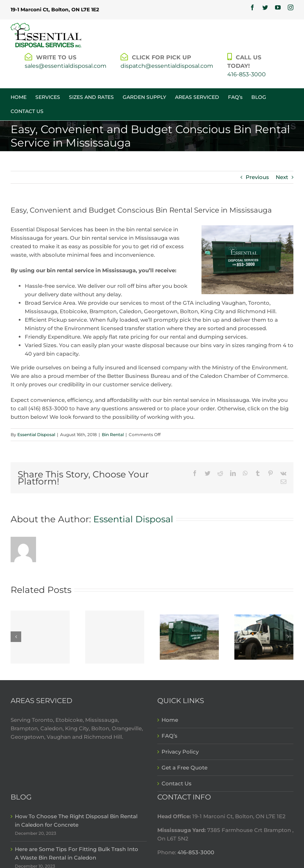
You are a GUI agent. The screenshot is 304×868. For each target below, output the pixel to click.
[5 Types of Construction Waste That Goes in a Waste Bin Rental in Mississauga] (189, 637)
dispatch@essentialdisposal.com (167, 66)
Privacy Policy (180, 752)
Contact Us (177, 783)
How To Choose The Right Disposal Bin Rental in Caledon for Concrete (76, 821)
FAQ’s (169, 736)
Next (282, 177)
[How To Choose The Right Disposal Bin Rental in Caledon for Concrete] (40, 637)
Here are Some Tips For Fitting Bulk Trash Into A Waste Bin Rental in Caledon (77, 853)
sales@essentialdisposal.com (66, 66)
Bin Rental (113, 435)
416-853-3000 (247, 74)
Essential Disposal (36, 435)
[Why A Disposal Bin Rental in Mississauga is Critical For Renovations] (264, 637)
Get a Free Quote (185, 768)
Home (170, 720)
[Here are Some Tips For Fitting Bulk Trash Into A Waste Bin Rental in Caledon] (115, 637)
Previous (257, 177)
